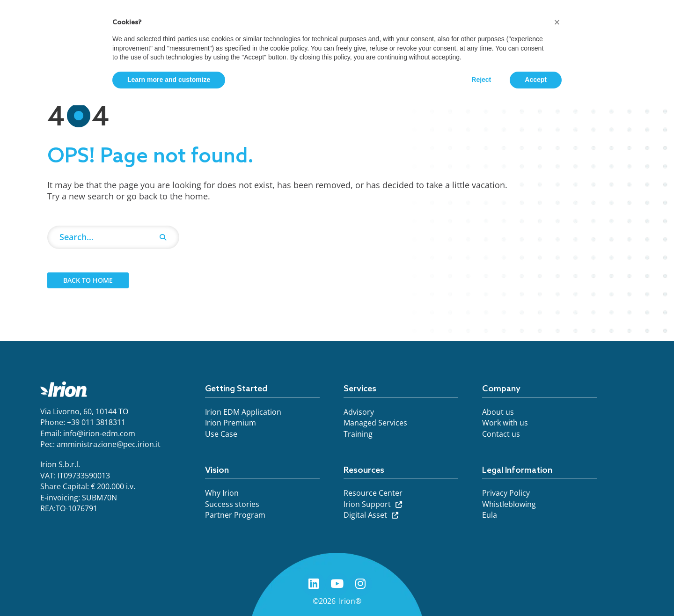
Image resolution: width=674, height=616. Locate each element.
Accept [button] (536, 80)
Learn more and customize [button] (169, 80)
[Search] (163, 237)
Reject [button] (481, 80)
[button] (557, 22)
